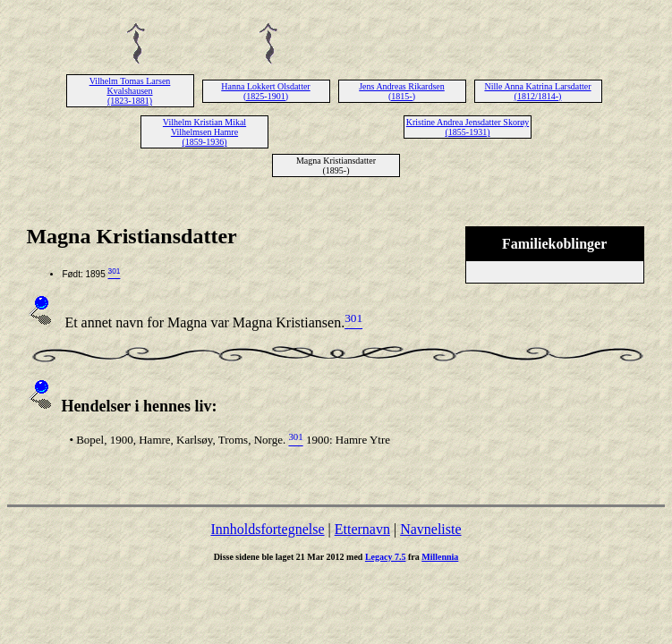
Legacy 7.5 (386, 557)
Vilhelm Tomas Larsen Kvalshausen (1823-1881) (130, 91)
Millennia (440, 557)
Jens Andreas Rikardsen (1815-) (402, 91)
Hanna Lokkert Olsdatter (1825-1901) (265, 91)
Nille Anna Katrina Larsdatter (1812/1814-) (537, 91)
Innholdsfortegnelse (267, 529)
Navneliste (430, 529)
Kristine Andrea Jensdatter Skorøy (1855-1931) (468, 127)
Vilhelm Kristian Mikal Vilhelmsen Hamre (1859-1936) (204, 132)
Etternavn (362, 529)
